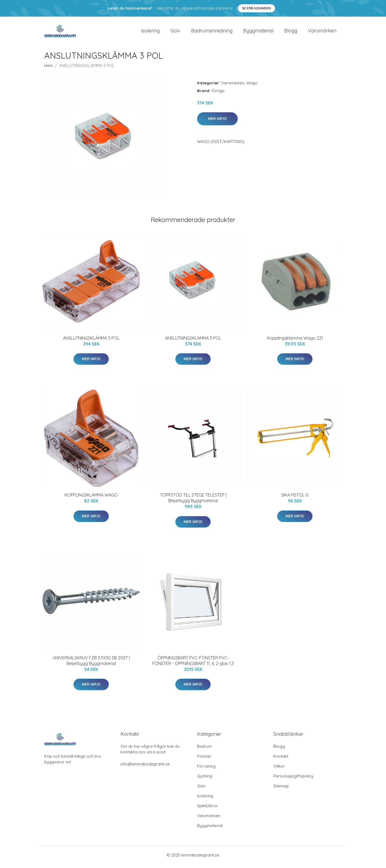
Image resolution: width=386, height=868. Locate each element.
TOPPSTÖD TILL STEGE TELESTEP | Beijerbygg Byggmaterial (193, 501)
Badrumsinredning (212, 33)
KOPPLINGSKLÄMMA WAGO (91, 499)
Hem (49, 69)
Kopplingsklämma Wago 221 (295, 342)
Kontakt (281, 760)
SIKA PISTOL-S (295, 499)
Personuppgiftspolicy (293, 780)
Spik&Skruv (207, 809)
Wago (252, 87)
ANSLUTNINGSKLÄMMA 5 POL (91, 342)
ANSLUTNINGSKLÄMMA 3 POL (193, 342)
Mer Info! (217, 122)
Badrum (204, 750)
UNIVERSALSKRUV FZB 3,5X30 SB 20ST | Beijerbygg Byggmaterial (91, 664)
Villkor (279, 770)
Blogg (291, 33)
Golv (175, 33)
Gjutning (205, 780)
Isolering (150, 33)
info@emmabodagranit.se (145, 768)
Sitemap (281, 790)
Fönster (204, 760)
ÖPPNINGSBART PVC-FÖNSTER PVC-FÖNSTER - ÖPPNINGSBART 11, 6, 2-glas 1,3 (193, 664)
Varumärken (322, 33)
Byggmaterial (258, 33)
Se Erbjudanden (256, 8)
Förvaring (206, 770)
